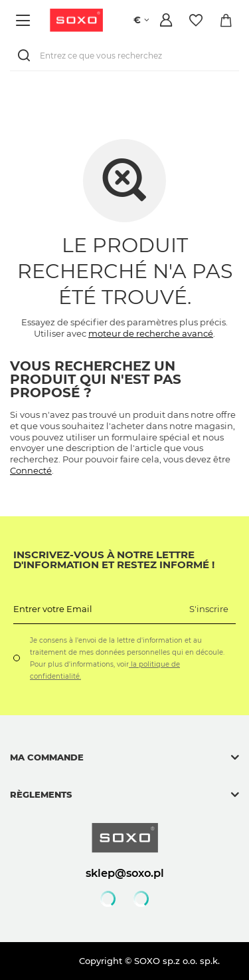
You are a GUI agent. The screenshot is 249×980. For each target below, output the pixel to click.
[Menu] (25, 20)
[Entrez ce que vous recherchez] (124, 56)
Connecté (31, 470)
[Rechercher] (27, 56)
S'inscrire (209, 609)
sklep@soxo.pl (125, 873)
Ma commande (47, 757)
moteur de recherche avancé (151, 333)
